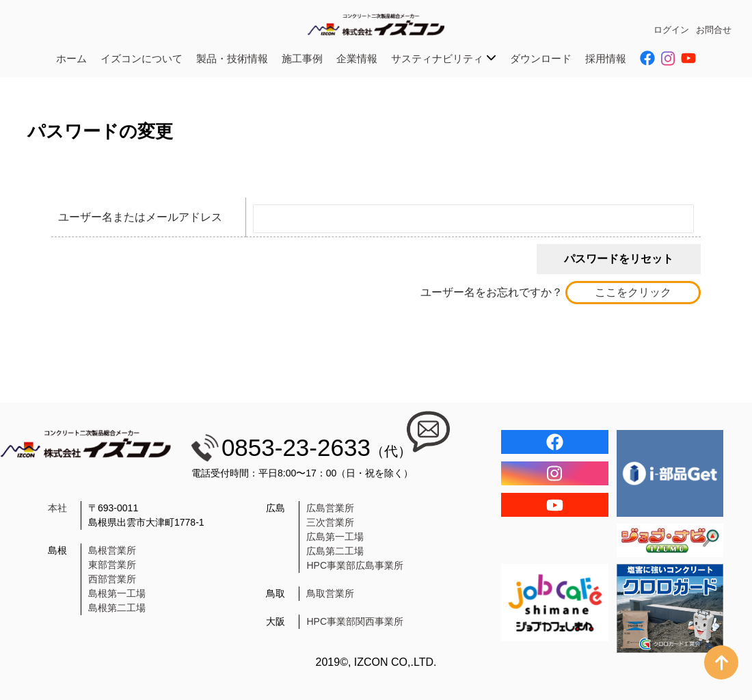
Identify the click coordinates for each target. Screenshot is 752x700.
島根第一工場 (117, 593)
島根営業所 (112, 550)
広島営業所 (330, 508)
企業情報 (357, 58)
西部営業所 (112, 579)
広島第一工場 (335, 537)
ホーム (71, 58)
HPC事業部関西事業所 (355, 621)
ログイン (671, 30)
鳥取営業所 (330, 593)
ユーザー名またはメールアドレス (140, 217)
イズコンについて (142, 58)
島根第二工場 (117, 608)
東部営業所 (112, 565)
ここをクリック (633, 292)
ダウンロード (541, 58)
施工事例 (302, 58)
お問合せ (714, 30)
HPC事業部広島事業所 (355, 565)
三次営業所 (330, 522)
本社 (57, 508)
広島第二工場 (335, 551)
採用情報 (606, 58)
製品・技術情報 (232, 58)
